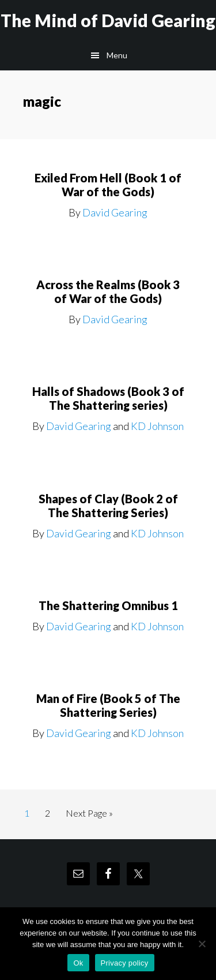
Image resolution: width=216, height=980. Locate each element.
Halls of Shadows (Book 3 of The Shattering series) (108, 398)
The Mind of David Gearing (108, 20)
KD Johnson (157, 426)
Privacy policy (125, 963)
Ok (78, 963)
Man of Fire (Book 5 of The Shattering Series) (108, 705)
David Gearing (115, 212)
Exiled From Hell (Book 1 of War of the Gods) (108, 185)
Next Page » (89, 815)
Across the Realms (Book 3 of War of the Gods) (108, 291)
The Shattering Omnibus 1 (108, 605)
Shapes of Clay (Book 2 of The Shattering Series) (108, 506)
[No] (202, 944)
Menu (117, 55)
